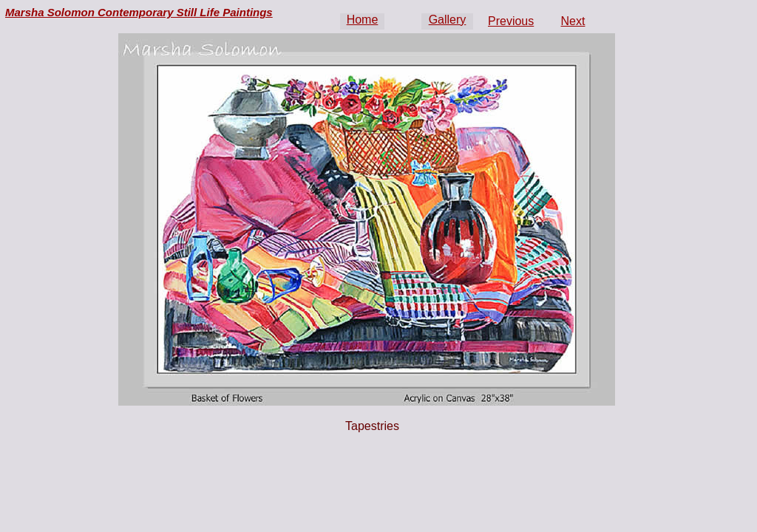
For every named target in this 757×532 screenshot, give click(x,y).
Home (363, 20)
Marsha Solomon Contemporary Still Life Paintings (139, 12)
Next (573, 21)
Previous (511, 21)
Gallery (448, 20)
